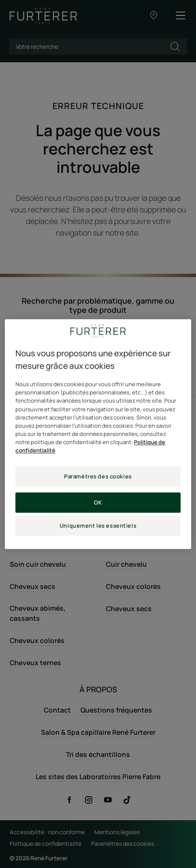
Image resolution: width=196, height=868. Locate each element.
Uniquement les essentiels (98, 525)
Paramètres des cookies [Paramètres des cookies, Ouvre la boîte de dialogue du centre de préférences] (98, 476)
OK (98, 502)
